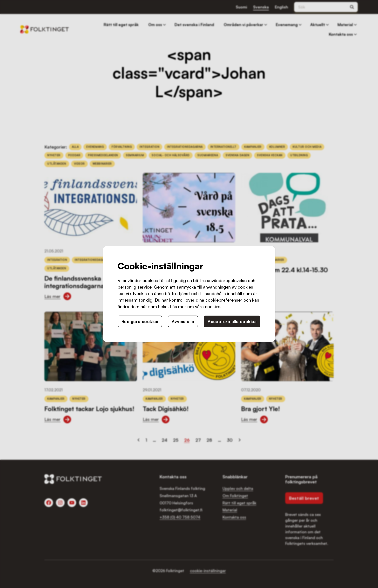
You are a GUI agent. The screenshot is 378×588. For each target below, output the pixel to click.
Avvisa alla (183, 321)
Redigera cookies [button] (140, 321)
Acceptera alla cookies (232, 321)
